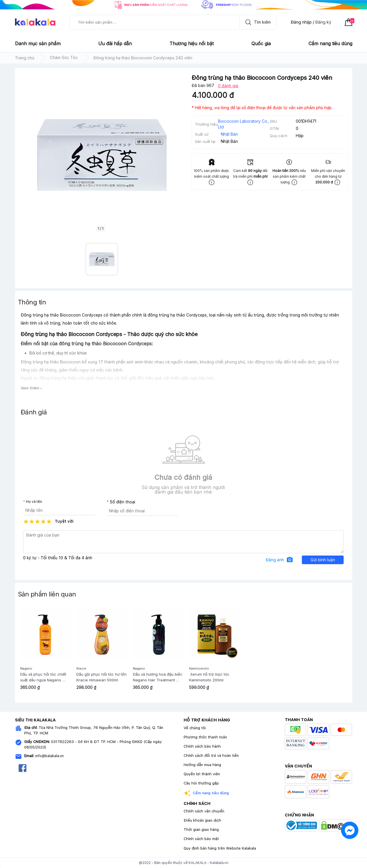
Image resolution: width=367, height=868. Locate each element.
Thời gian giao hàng (201, 830)
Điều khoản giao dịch (202, 820)
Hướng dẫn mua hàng (202, 765)
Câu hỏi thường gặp (201, 783)
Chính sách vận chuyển (204, 811)
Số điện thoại (123, 502)
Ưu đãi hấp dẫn (115, 43)
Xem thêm (32, 388)
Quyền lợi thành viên (202, 774)
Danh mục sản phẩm (38, 43)
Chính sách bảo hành (202, 746)
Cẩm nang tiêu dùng (330, 43)
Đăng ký (323, 22)
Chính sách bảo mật (201, 839)
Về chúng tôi (195, 728)
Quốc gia (261, 43)
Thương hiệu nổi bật (192, 43)
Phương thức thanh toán (205, 737)
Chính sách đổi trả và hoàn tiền (211, 756)
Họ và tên (34, 502)
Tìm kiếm (257, 22)
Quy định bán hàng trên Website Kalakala (220, 848)
